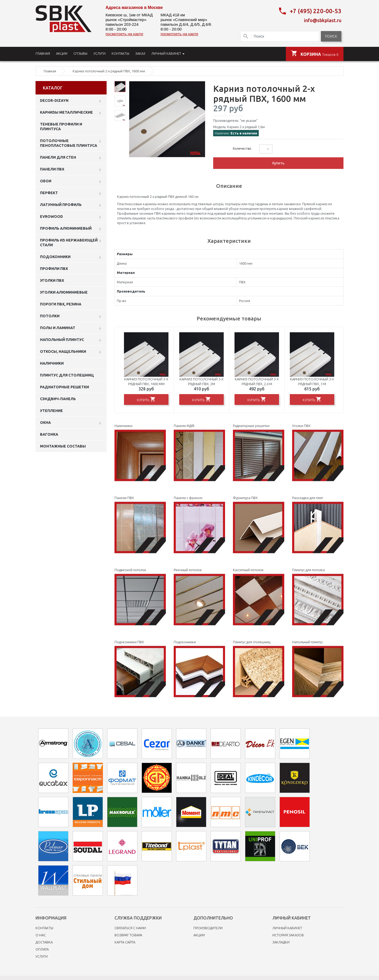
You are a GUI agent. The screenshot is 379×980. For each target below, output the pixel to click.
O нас (41, 935)
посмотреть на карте (124, 34)
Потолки (50, 316)
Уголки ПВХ (52, 280)
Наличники (52, 363)
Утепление (51, 411)
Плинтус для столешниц (67, 375)
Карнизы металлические (66, 112)
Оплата (42, 949)
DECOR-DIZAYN (54, 100)
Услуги (42, 956)
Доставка (44, 942)
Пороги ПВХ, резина (61, 304)
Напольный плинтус (62, 340)
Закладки (281, 942)
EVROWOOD (51, 217)
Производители (208, 928)
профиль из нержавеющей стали (69, 243)
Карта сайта (125, 942)
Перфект (49, 193)
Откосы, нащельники (63, 351)
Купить (278, 163)
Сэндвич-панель (58, 399)
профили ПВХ (54, 269)
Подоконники (55, 257)
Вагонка (49, 434)
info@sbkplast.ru (323, 20)
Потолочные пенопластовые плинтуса (69, 143)
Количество (242, 149)
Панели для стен (58, 157)
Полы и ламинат (58, 328)
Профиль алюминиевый (66, 228)
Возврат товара (128, 935)
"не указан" (249, 120)
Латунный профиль (61, 205)
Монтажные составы (63, 446)
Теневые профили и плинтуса (61, 127)
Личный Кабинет (287, 928)
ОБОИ (46, 181)
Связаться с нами (130, 928)
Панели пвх (52, 169)
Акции (199, 935)
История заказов (288, 935)
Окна (45, 423)
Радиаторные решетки (64, 387)
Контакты (44, 928)
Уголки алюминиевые (64, 292)
